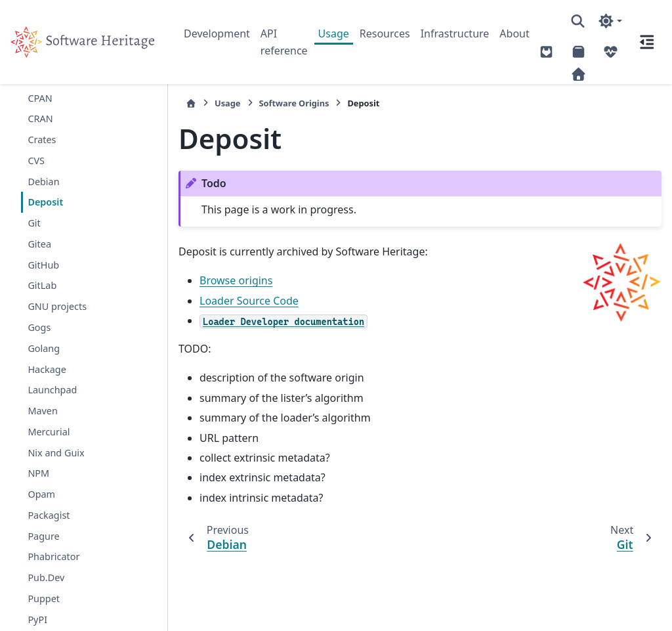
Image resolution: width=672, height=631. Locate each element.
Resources (385, 33)
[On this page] (647, 42)
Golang (44, 348)
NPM (38, 473)
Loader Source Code (249, 301)
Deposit (45, 202)
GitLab (42, 285)
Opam (41, 494)
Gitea (39, 244)
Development (217, 33)
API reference (284, 42)
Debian (43, 182)
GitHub (43, 265)
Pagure (43, 536)
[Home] (191, 103)
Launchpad (52, 390)
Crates (42, 140)
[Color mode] (610, 21)
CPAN (40, 98)
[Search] (578, 21)
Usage (334, 33)
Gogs (39, 327)
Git (34, 223)
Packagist (49, 515)
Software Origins (294, 103)
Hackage (47, 369)
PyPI (37, 620)
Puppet (44, 598)
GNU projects (57, 306)
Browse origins (236, 280)
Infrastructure (455, 33)
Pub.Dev (46, 577)
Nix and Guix (56, 453)
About (514, 33)
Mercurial (49, 432)
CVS (36, 161)
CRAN (40, 119)
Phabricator (53, 556)
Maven (42, 411)
